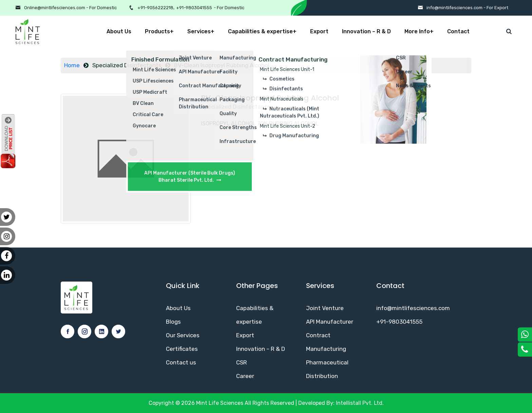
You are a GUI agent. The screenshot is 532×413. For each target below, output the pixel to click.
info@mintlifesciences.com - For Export (467, 8)
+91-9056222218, (156, 8)
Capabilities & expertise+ (262, 31)
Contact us (181, 362)
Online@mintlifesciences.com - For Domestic (70, 8)
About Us (119, 31)
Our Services (183, 335)
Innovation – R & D (366, 31)
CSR (242, 362)
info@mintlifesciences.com (413, 308)
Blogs (173, 322)
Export (319, 31)
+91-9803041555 (194, 8)
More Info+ (419, 31)
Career (245, 376)
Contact (458, 31)
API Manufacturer (330, 322)
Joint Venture (325, 308)
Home (72, 65)
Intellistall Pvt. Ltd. (360, 403)
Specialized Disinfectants (127, 65)
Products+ (159, 31)
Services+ (201, 31)
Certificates (182, 349)
